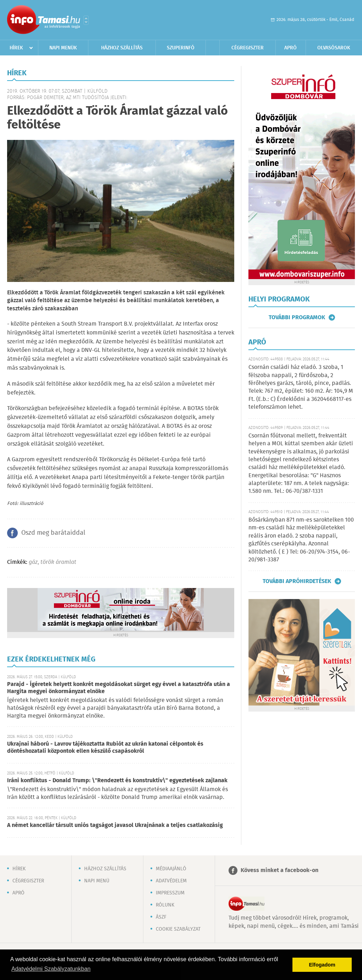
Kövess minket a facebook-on (279, 870)
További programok (297, 317)
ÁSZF (161, 917)
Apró (290, 48)
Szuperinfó (181, 48)
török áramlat (58, 562)
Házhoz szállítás (122, 48)
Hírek (16, 48)
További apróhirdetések (297, 581)
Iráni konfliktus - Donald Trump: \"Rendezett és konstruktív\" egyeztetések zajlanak (117, 781)
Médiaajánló (171, 869)
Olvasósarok (334, 48)
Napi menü (97, 881)
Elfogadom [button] (322, 965)
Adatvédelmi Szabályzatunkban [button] (51, 969)
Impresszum (170, 893)
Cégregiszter (248, 48)
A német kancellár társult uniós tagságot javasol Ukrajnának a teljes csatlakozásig (115, 825)
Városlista (86, 20)
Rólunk (165, 905)
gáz (33, 562)
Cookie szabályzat (178, 929)
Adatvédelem (171, 881)
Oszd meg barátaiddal (53, 533)
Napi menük (63, 48)
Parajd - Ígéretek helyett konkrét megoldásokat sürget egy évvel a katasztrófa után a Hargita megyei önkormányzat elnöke (119, 688)
